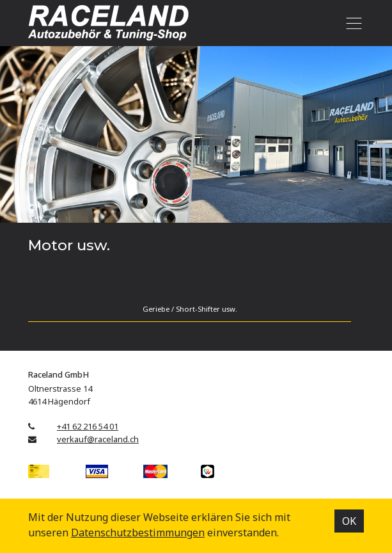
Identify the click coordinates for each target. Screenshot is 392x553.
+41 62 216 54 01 (88, 426)
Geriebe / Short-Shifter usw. (190, 309)
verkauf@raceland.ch (98, 439)
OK (349, 521)
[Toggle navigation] (351, 23)
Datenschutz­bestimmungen (138, 533)
